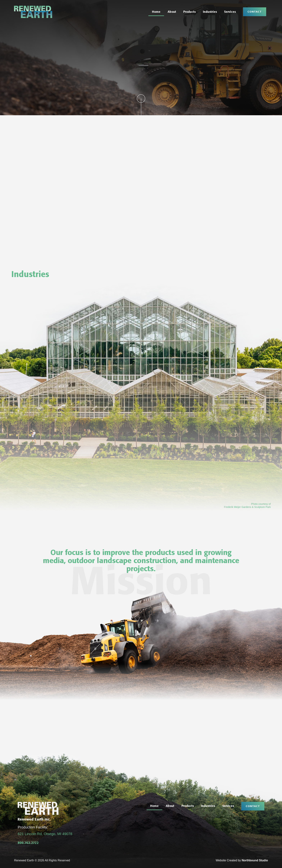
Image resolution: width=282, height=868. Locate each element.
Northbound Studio (255, 860)
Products (189, 12)
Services (230, 12)
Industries (210, 12)
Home (156, 12)
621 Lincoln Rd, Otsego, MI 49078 (45, 834)
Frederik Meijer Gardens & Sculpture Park (247, 507)
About (172, 12)
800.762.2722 (28, 843)
